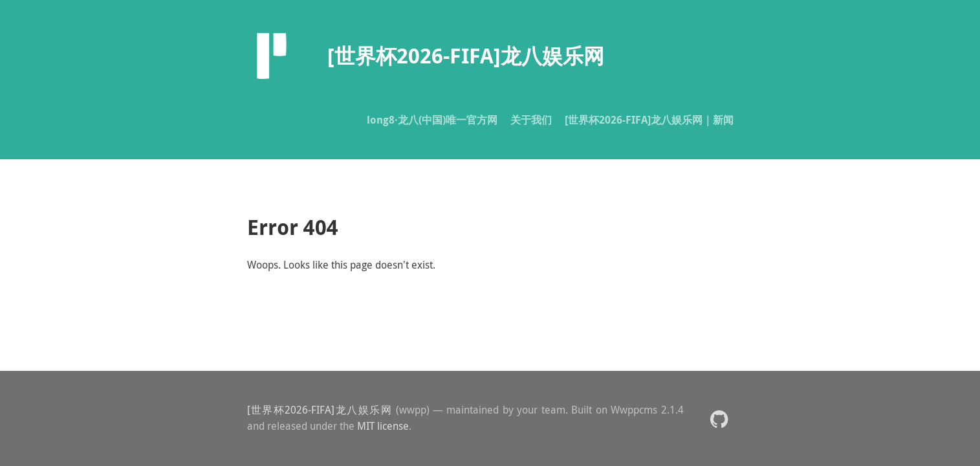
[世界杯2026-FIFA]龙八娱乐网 (320, 410)
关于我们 (531, 120)
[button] (719, 418)
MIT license (383, 426)
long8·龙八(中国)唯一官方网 (432, 120)
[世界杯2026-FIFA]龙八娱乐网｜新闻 (649, 120)
